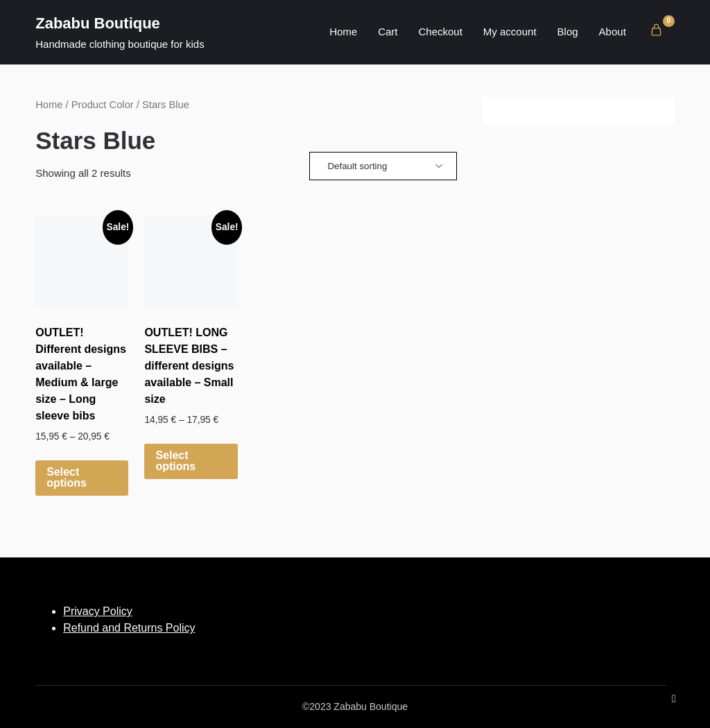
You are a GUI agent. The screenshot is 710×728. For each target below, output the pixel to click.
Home (343, 32)
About (613, 32)
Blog (568, 32)
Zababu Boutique (98, 23)
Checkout (440, 32)
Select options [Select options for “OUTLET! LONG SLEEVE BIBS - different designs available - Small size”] (175, 461)
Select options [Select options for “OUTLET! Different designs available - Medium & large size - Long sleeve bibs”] (67, 477)
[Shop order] (383, 166)
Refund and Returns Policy (129, 628)
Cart (388, 32)
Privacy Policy (98, 611)
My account (510, 32)
